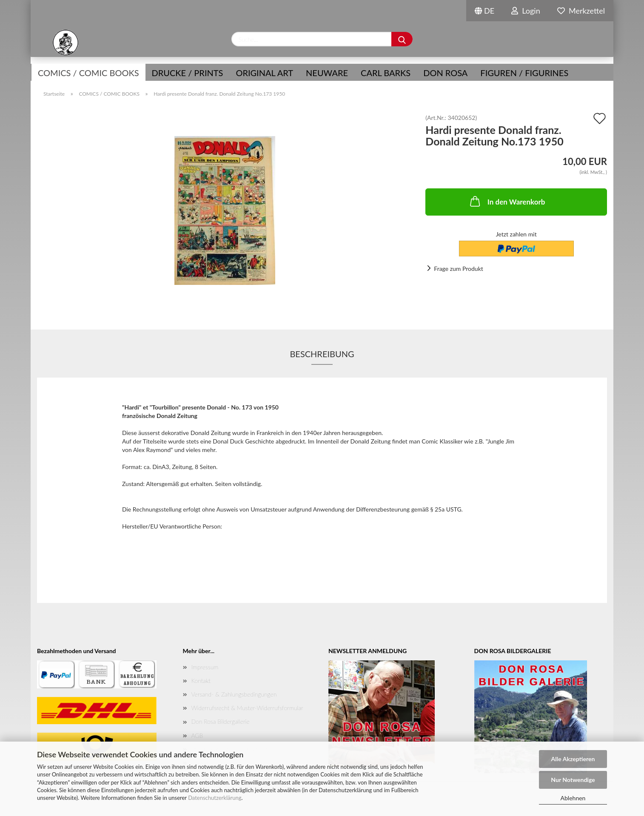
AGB (197, 735)
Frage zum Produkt (458, 269)
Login (526, 11)
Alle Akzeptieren (573, 759)
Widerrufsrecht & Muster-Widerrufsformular (247, 708)
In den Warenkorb (507, 201)
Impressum (205, 667)
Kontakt (201, 681)
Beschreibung (322, 354)
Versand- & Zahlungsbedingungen (234, 694)
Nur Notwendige (573, 780)
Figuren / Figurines (524, 73)
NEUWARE (327, 73)
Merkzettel (581, 11)
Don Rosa (445, 73)
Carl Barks (386, 73)
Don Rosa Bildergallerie (221, 721)
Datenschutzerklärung (215, 798)
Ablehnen (573, 798)
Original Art (264, 73)
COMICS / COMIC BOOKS (88, 73)
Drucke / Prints (188, 73)
